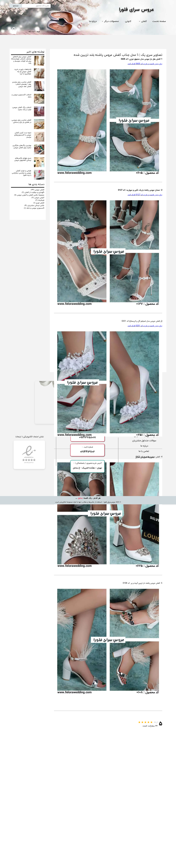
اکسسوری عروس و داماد (34, 208)
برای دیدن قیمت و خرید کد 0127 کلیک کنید (145, 195)
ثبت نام (32, 31)
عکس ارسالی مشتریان (34, 206)
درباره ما (93, 21)
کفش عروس (38, 190)
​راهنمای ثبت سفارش (144, 799)
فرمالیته (40, 200)
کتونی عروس (38, 198)
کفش (144, 21)
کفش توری (39, 203)
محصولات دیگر (111, 21)
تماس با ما (144, 814)
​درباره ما (144, 809)
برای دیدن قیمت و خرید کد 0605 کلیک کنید (145, 64)
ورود (38, 31)
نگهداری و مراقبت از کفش (33, 192)
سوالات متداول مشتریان (144, 804)
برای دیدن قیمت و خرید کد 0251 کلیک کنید (145, 326)
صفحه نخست (159, 21)
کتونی (128, 21)
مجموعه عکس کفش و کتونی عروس (29, 195)
